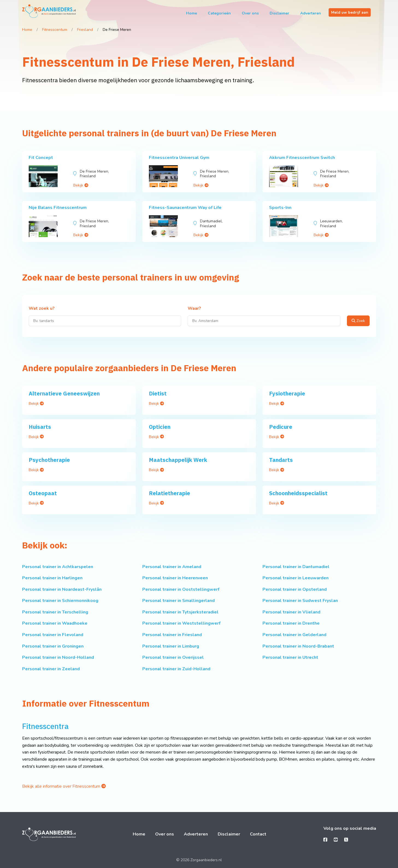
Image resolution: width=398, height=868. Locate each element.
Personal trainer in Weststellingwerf (181, 623)
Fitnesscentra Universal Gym (179, 158)
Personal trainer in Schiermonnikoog (60, 601)
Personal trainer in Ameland (172, 567)
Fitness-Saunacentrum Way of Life (185, 208)
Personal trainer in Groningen (53, 646)
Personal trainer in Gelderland (294, 635)
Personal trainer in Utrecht (290, 657)
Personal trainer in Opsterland (295, 589)
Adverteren (311, 13)
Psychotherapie (49, 460)
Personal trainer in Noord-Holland (58, 657)
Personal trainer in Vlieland (291, 612)
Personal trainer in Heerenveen (175, 578)
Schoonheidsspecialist (298, 493)
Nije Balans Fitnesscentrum (58, 208)
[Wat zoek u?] (105, 321)
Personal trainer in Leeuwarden (296, 578)
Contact (258, 834)
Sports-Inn (280, 208)
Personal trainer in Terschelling (55, 612)
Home (191, 13)
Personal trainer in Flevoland (53, 635)
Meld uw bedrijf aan (350, 12)
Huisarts (40, 427)
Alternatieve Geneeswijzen (64, 393)
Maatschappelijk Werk (178, 460)
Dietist (158, 393)
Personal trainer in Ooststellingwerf (181, 589)
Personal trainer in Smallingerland (179, 601)
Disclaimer (279, 13)
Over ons (250, 13)
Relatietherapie (169, 493)
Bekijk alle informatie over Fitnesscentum (64, 786)
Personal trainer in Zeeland (51, 669)
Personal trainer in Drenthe (291, 623)
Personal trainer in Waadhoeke (55, 623)
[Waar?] (264, 321)
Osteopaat (43, 493)
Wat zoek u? (42, 309)
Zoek (358, 321)
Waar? (194, 309)
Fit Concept (41, 158)
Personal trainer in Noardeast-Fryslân (62, 589)
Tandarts (281, 460)
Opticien (160, 427)
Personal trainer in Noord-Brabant (298, 646)
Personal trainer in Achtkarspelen (58, 567)
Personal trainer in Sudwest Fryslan (300, 601)
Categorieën (219, 13)
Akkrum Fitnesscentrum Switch (302, 158)
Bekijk (81, 185)
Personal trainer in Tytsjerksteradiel (180, 612)
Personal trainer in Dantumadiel (296, 567)
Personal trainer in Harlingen (52, 578)
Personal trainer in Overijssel (173, 657)
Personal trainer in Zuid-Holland (176, 669)
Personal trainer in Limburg (171, 646)
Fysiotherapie (287, 393)
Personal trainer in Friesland (172, 635)
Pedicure (281, 427)
